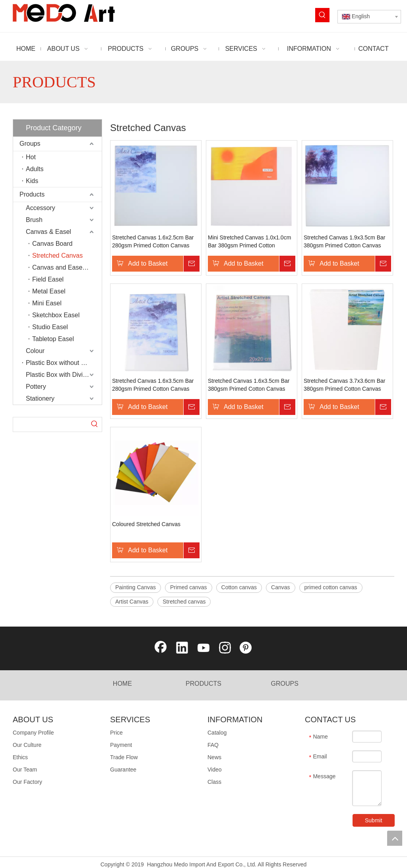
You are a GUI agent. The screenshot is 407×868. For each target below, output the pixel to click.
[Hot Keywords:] (322, 15)
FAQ (213, 745)
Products (32, 194)
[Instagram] (225, 648)
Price (116, 733)
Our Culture (27, 745)
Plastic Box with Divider (59, 375)
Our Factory (27, 782)
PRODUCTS (203, 684)
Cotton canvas (239, 587)
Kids (32, 181)
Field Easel (48, 279)
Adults (35, 169)
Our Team (25, 770)
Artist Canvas (132, 602)
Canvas (280, 587)
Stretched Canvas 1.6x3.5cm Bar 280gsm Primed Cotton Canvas (153, 385)
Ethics (20, 757)
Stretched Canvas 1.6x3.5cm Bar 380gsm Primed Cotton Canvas (249, 385)
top (395, 838)
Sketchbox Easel (56, 315)
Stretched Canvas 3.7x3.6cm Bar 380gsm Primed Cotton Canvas (344, 385)
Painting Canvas (136, 587)
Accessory (41, 208)
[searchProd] (50, 424)
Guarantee (123, 770)
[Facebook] (161, 648)
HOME (122, 684)
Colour (35, 351)
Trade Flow (124, 757)
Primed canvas (189, 587)
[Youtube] (203, 648)
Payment (121, 745)
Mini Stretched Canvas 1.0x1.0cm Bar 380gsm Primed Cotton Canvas (249, 242)
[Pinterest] (246, 648)
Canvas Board (52, 244)
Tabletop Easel (53, 339)
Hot (31, 157)
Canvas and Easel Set (64, 267)
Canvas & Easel (48, 232)
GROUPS (284, 684)
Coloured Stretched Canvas (146, 524)
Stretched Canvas (57, 256)
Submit (367, 820)
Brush (34, 220)
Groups (30, 144)
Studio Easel (50, 327)
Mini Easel (47, 303)
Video (215, 770)
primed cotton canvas (331, 587)
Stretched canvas (184, 602)
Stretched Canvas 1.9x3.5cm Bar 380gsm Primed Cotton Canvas (344, 241)
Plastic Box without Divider (63, 363)
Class (214, 782)
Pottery (36, 387)
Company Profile (33, 733)
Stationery (40, 398)
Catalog (217, 733)
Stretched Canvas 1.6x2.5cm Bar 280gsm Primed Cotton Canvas (153, 241)
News (214, 757)
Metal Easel (49, 291)
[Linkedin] (182, 648)
